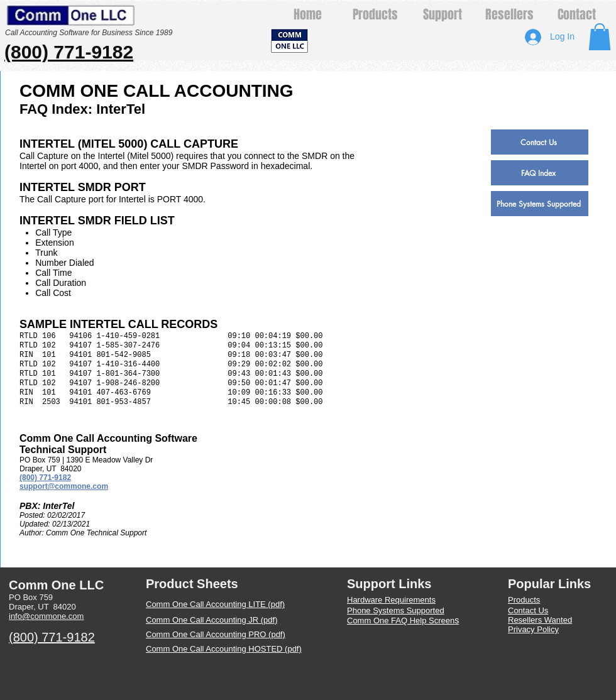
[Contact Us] (540, 142)
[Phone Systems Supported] (540, 204)
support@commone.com (64, 486)
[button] (600, 37)
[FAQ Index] (540, 173)
